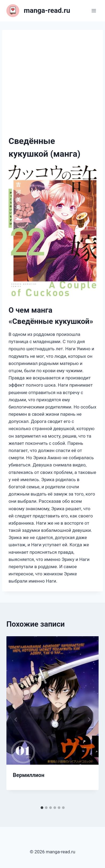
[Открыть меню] (94, 11)
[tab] (42, 808)
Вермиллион (29, 775)
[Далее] (89, 720)
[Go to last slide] (16, 720)
